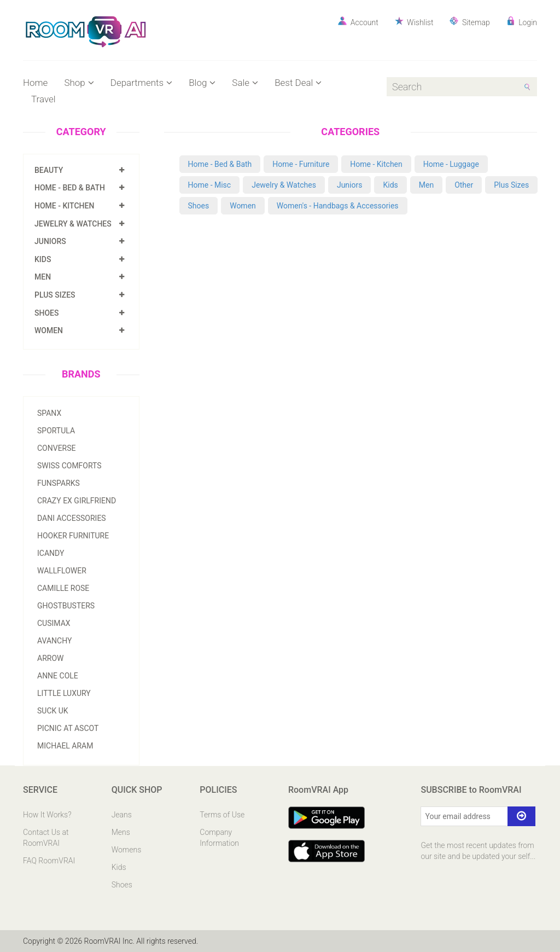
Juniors (50, 241)
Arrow (50, 658)
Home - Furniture (301, 164)
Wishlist (414, 22)
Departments (141, 83)
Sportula (56, 431)
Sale (245, 83)
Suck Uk (53, 711)
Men (43, 277)
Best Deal (298, 83)
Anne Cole (58, 676)
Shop (79, 83)
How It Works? (47, 815)
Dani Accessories (72, 518)
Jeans (122, 815)
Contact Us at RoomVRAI (46, 838)
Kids (43, 259)
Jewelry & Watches (73, 224)
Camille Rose (63, 588)
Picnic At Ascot (68, 728)
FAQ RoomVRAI (49, 861)
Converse (57, 448)
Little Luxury (64, 693)
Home (35, 83)
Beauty (49, 170)
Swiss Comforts (69, 466)
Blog (202, 83)
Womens (127, 850)
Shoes (46, 313)
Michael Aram (65, 746)
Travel (43, 99)
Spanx (49, 413)
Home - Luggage (451, 164)
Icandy (51, 553)
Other (464, 185)
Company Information (219, 838)
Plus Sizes (55, 295)
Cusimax (54, 623)
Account (358, 22)
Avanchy (54, 641)
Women (49, 330)
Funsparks (59, 483)
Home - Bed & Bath (70, 188)
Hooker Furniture (73, 536)
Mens (121, 832)
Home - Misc (210, 185)
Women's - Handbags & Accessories (338, 206)
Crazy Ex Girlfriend (77, 501)
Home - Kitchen (64, 206)
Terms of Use (222, 815)
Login (522, 22)
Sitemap (469, 22)
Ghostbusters (66, 606)
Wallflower (62, 571)
